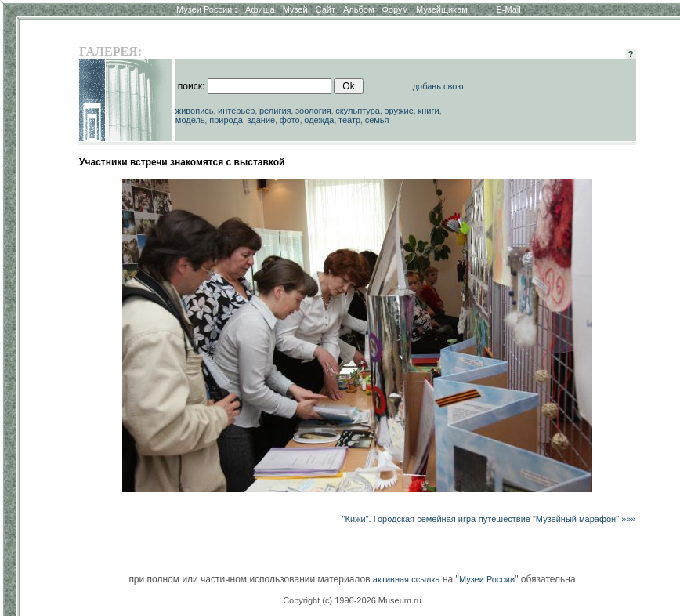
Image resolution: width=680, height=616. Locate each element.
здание (261, 120)
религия (275, 111)
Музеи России (207, 9)
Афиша (260, 9)
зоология (313, 111)
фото (290, 120)
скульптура (358, 111)
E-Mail (509, 9)
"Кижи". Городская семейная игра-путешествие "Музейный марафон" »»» (489, 519)
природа (226, 120)
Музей (295, 9)
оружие (399, 111)
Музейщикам (442, 9)
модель (190, 120)
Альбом (358, 9)
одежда (319, 120)
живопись (195, 111)
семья (377, 120)
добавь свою (438, 86)
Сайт (326, 9)
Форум (394, 9)
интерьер (236, 111)
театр (349, 120)
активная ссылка (407, 579)
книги (428, 111)
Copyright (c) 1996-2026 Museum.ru (352, 600)
